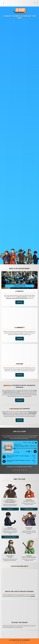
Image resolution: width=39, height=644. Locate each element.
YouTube (32, 596)
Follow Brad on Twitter (29, 509)
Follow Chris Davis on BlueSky (10, 537)
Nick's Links (10, 509)
